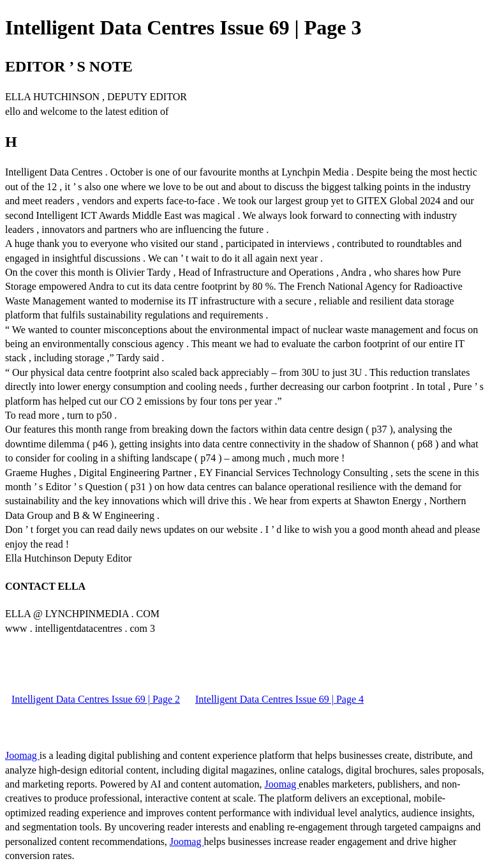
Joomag (22, 755)
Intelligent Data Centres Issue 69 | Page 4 (279, 699)
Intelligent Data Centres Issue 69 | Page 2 (96, 699)
